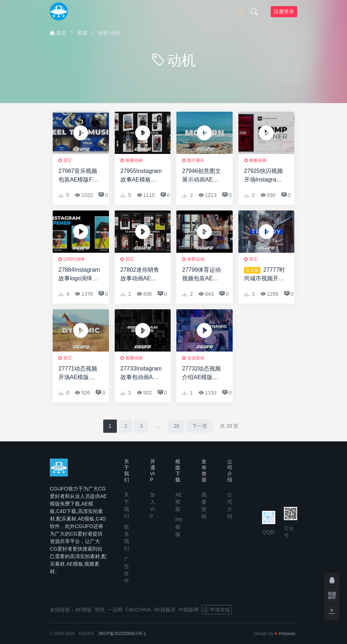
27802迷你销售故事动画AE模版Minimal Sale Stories (140, 275)
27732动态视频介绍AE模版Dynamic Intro (202, 374)
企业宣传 (196, 358)
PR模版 (179, 527)
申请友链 (217, 610)
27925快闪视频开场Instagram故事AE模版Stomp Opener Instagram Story (264, 176)
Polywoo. (288, 634)
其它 (68, 160)
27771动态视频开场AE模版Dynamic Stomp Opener (79, 374)
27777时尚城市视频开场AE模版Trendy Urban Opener (265, 275)
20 (176, 426)
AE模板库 (165, 610)
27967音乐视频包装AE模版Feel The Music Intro (79, 176)
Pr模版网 (189, 610)
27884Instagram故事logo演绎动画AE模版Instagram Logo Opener (79, 275)
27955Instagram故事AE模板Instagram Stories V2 (141, 176)
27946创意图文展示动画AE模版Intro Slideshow (202, 176)
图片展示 (196, 160)
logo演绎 (74, 259)
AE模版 (179, 502)
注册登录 (284, 11)
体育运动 (196, 259)
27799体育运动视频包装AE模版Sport (202, 275)
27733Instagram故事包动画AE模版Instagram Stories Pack (141, 374)
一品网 (115, 610)
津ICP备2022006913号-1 (122, 634)
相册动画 (134, 160)
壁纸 (100, 610)
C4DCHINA (138, 610)
